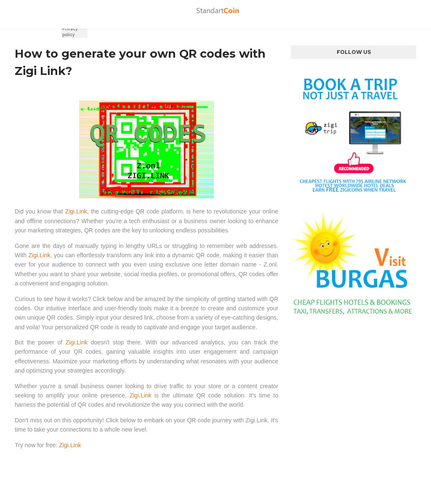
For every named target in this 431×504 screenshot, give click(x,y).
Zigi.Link (76, 211)
